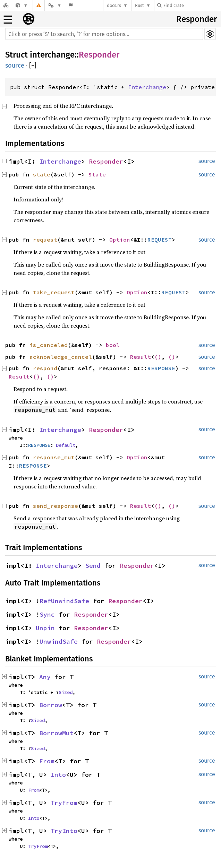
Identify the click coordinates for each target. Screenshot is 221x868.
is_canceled (49, 345)
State (97, 174)
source (15, 66)
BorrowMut (56, 733)
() (158, 357)
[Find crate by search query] (192, 5)
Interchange (147, 87)
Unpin (45, 628)
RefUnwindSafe (64, 601)
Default (66, 445)
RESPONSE (161, 368)
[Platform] (55, 5)
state (42, 174)
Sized (66, 692)
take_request (54, 292)
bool (113, 345)
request (45, 240)
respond (45, 368)
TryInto (64, 831)
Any (45, 677)
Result (141, 357)
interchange (52, 55)
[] (33, 66)
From (47, 761)
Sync (47, 614)
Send (93, 566)
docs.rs (114, 5)
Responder (197, 19)
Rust (139, 5)
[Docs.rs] (6, 5)
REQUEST (160, 240)
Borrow (51, 705)
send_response (56, 506)
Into (58, 775)
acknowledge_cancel (61, 357)
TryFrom (64, 803)
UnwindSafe (59, 641)
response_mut (54, 457)
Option (120, 240)
